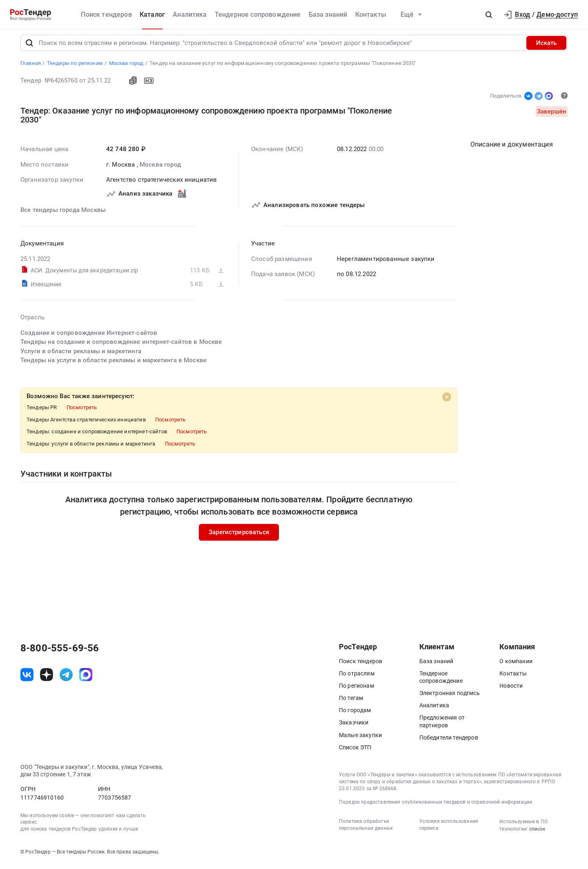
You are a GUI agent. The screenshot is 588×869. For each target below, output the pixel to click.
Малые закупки (360, 739)
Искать (546, 47)
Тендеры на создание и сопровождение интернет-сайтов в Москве (121, 345)
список (537, 833)
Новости (511, 689)
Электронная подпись (450, 697)
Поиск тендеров (106, 14)
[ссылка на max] (86, 678)
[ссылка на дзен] (47, 678)
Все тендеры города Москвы (63, 214)
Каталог (152, 14)
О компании (516, 665)
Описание (512, 148)
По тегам (351, 702)
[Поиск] (29, 47)
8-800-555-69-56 (60, 652)
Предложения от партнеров (442, 725)
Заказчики (354, 726)
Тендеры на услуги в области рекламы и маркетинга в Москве (114, 364)
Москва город (160, 168)
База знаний (328, 14)
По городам (355, 714)
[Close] (447, 401)
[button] (489, 15)
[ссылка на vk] (27, 678)
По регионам (356, 689)
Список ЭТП (355, 751)
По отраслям (357, 677)
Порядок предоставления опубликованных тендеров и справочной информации (435, 806)
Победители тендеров (449, 741)
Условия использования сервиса (449, 828)
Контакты (371, 14)
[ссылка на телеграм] (66, 678)
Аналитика (190, 14)
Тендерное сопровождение (258, 14)
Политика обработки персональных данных (366, 828)
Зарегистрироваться (239, 536)
